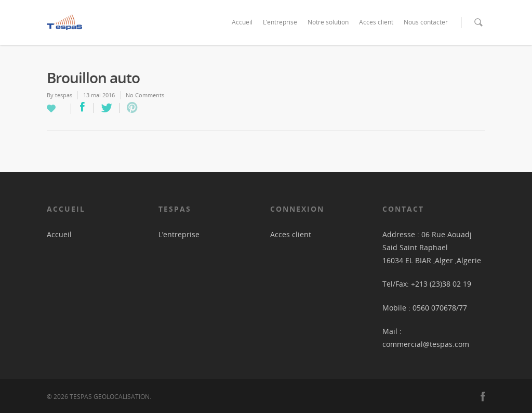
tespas (64, 95)
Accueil (242, 22)
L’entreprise (280, 22)
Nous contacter (426, 22)
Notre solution (328, 22)
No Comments (145, 95)
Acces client (376, 22)
